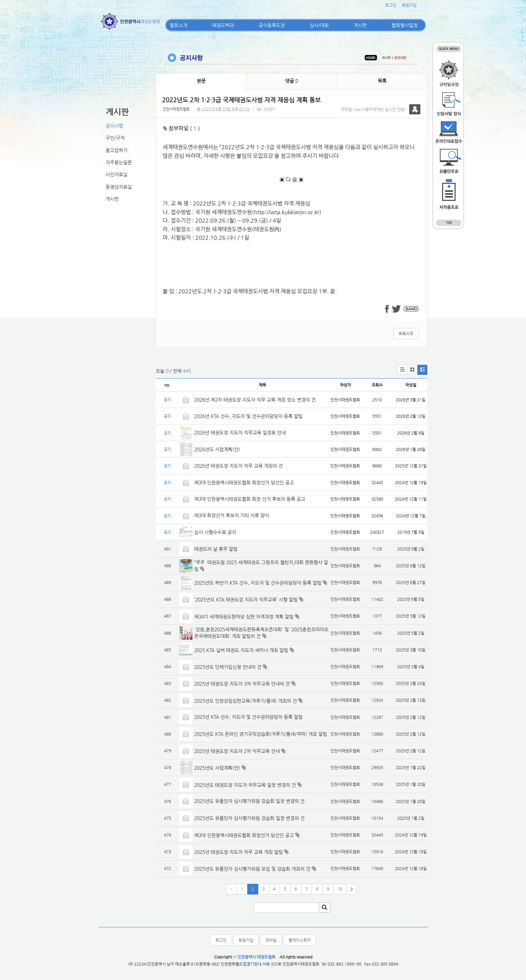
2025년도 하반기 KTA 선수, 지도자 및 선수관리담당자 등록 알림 (258, 583)
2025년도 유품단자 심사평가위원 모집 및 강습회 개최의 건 (252, 869)
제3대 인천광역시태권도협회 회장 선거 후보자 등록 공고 (250, 499)
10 (340, 889)
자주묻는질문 (119, 162)
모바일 (271, 940)
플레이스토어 (300, 940)
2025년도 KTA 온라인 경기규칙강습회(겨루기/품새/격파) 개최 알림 (261, 734)
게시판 (360, 25)
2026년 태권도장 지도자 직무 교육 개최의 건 (239, 466)
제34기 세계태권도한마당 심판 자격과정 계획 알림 (244, 617)
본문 (201, 81)
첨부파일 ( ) (181, 128)
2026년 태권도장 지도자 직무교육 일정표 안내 (240, 433)
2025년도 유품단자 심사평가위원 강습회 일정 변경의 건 (249, 801)
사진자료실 (117, 174)
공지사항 (114, 126)
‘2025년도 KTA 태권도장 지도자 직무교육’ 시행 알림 (246, 599)
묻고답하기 (117, 150)
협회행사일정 (405, 25)
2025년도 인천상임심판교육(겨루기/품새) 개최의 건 (246, 701)
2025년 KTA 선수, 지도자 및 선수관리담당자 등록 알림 (248, 717)
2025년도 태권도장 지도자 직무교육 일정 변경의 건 (245, 785)
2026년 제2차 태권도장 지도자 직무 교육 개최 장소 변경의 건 (256, 400)
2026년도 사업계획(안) (217, 449)
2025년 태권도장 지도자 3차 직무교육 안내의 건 (242, 684)
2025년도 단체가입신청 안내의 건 (228, 667)
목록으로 (406, 334)
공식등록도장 (272, 25)
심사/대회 (319, 25)
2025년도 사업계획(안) (217, 768)
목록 (382, 81)
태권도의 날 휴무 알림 (216, 549)
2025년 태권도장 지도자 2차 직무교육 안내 (237, 751)
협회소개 (178, 25)
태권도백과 (223, 25)
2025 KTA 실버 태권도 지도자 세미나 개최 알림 (241, 650)
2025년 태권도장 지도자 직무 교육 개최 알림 (239, 852)
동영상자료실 (119, 187)
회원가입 (409, 5)
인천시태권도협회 (176, 109)
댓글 (292, 81)
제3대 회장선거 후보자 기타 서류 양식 (232, 515)
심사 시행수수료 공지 (215, 532)
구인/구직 (115, 138)
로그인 (391, 5)
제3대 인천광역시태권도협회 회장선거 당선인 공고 (244, 482)
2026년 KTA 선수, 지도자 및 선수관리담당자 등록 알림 (248, 416)
